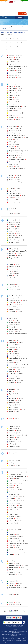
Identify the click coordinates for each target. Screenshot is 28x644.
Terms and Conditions (11, 625)
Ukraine (11, 563)
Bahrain (11, 86)
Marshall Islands (13, 356)
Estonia (11, 200)
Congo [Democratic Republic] (18, 151)
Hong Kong (12, 256)
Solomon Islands (14, 501)
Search (26, 17)
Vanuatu (11, 581)
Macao (11, 340)
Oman (11, 418)
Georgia (11, 224)
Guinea (11, 238)
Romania (11, 461)
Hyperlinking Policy (18, 627)
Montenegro (12, 374)
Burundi (11, 120)
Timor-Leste (12, 536)
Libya (10, 327)
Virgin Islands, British (15, 588)
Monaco (11, 369)
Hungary (11, 258)
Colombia (12, 146)
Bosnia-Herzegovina (15, 106)
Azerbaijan (12, 77)
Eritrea (11, 198)
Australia (11, 73)
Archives (13, 629)
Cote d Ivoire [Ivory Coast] (17, 160)
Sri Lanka (11, 512)
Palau (10, 428)
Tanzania (11, 532)
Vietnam (11, 586)
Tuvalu (11, 554)
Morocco (11, 378)
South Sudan (12, 508)
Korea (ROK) (13, 307)
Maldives (11, 349)
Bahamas (12, 84)
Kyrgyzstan (12, 311)
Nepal (11, 394)
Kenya (11, 298)
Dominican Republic (15, 182)
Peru (10, 440)
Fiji (9, 209)
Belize (10, 97)
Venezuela (12, 583)
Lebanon (11, 323)
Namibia (11, 389)
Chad (10, 140)
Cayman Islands (13, 135)
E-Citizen (18, 628)
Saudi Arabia (12, 483)
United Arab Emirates (15, 565)
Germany (12, 227)
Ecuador (11, 189)
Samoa (11, 479)
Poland (11, 444)
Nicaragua (12, 400)
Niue (10, 407)
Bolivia (11, 104)
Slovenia (11, 499)
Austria (11, 75)
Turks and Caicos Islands (16, 552)
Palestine (11, 431)
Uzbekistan (12, 574)
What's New (22, 14)
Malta (10, 354)
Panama (11, 433)
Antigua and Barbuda (15, 66)
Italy (10, 278)
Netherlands (12, 396)
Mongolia (11, 372)
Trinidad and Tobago (15, 543)
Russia (11, 463)
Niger (10, 403)
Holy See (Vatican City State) (17, 251)
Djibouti (11, 178)
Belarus (11, 93)
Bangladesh (12, 88)
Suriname (12, 516)
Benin (10, 100)
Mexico (11, 363)
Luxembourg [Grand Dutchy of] (18, 334)
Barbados (12, 91)
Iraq (10, 271)
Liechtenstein (13, 329)
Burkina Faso (13, 117)
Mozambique (13, 380)
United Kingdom (13, 568)
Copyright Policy (9, 627)
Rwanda (11, 465)
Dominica (12, 180)
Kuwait (11, 309)
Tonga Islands (13, 541)
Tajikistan (12, 530)
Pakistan (11, 426)
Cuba (10, 164)
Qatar (11, 453)
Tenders (22, 628)
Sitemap (3, 2)
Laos (10, 318)
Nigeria (11, 405)
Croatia (11, 162)
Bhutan (11, 102)
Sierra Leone (12, 492)
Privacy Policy (20, 625)
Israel (10, 276)
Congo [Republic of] (15, 153)
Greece (11, 231)
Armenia (11, 71)
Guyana (11, 242)
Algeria (11, 60)
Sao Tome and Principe (16, 481)
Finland (11, 211)
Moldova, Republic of (15, 367)
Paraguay (12, 437)
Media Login (16, 2)
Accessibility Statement (9, 628)
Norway (11, 412)
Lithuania (11, 331)
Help (16, 629)
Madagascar (13, 343)
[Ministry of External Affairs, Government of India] (14, 7)
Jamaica (11, 285)
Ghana (11, 229)
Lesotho (11, 325)
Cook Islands (13, 155)
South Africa (12, 505)
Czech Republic (13, 169)
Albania (11, 57)
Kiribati (11, 302)
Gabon (11, 220)
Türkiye (11, 548)
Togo (10, 539)
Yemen (11, 594)
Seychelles (12, 490)
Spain (10, 510)
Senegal (11, 485)
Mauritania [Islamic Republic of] (18, 358)
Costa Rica (12, 157)
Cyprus (11, 166)
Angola (11, 64)
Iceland (11, 265)
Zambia (11, 602)
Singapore (12, 494)
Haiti (10, 249)
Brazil (10, 111)
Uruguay (11, 572)
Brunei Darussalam (14, 113)
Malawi (11, 345)
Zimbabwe (12, 605)
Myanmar (12, 383)
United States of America (16, 570)
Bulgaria (11, 115)
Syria (10, 523)
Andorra (11, 62)
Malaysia (11, 347)
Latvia (11, 320)
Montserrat (12, 376)
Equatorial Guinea (14, 195)
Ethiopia (11, 202)
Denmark (12, 175)
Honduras (12, 253)
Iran (10, 269)
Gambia (11, 222)
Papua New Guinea (14, 435)
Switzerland (12, 521)
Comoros (12, 149)
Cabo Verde (12, 126)
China (10, 144)
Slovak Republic (13, 496)
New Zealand (13, 398)
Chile (10, 142)
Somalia (11, 503)
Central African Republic (16, 137)
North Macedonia (14, 409)
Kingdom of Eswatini (15, 300)
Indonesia (12, 267)
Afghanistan (12, 55)
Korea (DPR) (12, 305)
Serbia (11, 488)
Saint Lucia (12, 474)
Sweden (11, 519)
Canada (11, 133)
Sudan (11, 514)
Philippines (12, 442)
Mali (10, 352)
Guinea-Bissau (13, 240)
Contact (7, 2)
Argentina (12, 68)
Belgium (11, 95)
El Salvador (12, 193)
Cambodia (12, 129)
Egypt (11, 191)
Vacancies (20, 17)
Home (3, 27)
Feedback (11, 2)
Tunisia (11, 545)
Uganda (11, 561)
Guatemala (12, 236)
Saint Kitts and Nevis (15, 472)
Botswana (12, 108)
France (11, 213)
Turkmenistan (13, 550)
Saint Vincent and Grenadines (18, 476)
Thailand (11, 534)
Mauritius (11, 360)
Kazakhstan (12, 296)
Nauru (11, 392)
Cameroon (12, 131)
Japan (11, 287)
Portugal (11, 446)
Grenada (11, 233)
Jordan (11, 289)
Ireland (11, 273)
